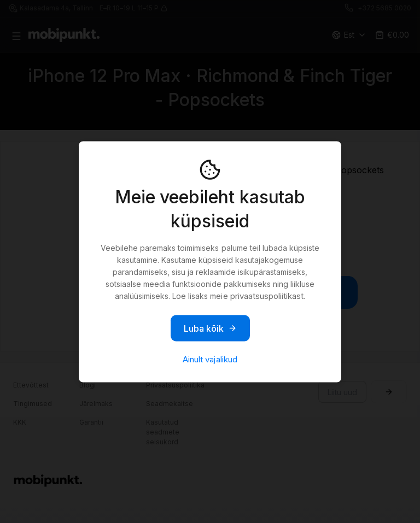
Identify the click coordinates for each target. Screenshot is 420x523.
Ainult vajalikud (210, 359)
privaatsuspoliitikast (267, 295)
